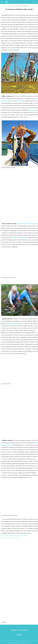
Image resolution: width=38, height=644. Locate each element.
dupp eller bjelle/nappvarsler (19, 237)
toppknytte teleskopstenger (12, 323)
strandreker (33, 110)
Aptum (29, 642)
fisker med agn (20, 101)
